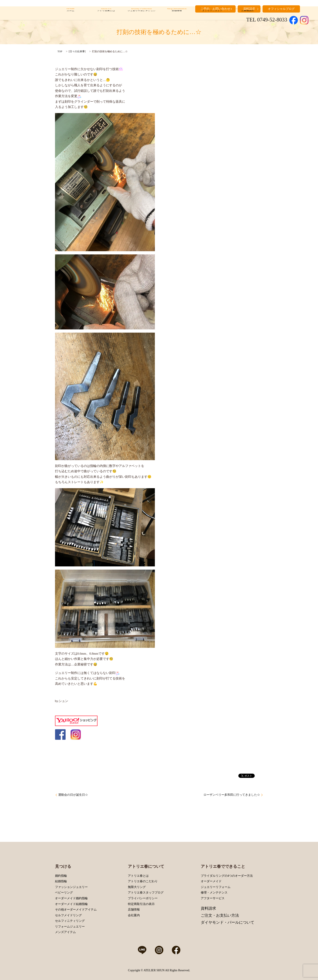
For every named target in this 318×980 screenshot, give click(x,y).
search (305, 9)
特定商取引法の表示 (141, 904)
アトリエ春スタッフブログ (146, 893)
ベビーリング (64, 893)
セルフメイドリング (68, 915)
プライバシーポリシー (143, 898)
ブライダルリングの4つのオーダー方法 (227, 876)
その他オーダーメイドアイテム (76, 910)
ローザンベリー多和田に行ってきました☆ (232, 795)
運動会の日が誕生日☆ (73, 795)
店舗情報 (134, 910)
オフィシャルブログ (281, 9)
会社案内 (134, 915)
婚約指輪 (61, 876)
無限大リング (137, 887)
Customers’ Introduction (247, 13)
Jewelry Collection (141, 13)
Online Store (212, 13)
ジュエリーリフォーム (216, 887)
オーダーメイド (211, 881)
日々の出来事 (77, 51)
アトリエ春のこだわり (143, 881)
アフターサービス (213, 898)
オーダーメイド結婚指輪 (71, 904)
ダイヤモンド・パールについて (228, 922)
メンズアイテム (65, 932)
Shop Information (177, 13)
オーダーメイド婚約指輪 (71, 898)
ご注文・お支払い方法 (220, 915)
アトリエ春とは (138, 876)
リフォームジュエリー (70, 927)
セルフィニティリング (70, 921)
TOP (60, 51)
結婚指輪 (61, 881)
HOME (70, 13)
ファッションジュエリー (71, 887)
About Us (106, 13)
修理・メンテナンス (214, 893)
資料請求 (208, 908)
